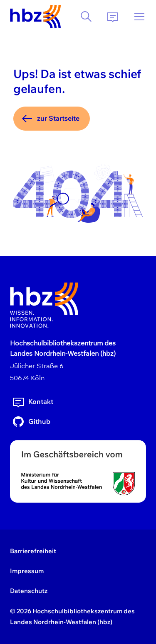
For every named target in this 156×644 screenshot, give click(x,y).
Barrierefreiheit (33, 551)
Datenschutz (29, 591)
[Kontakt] (113, 17)
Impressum (27, 571)
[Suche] (86, 17)
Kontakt (32, 402)
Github (31, 422)
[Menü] (139, 17)
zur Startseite (50, 119)
